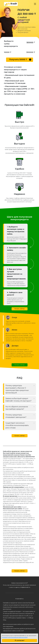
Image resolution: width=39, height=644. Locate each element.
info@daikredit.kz (25, 587)
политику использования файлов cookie (15, 637)
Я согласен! (20, 640)
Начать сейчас (20, 309)
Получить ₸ (20, 60)
